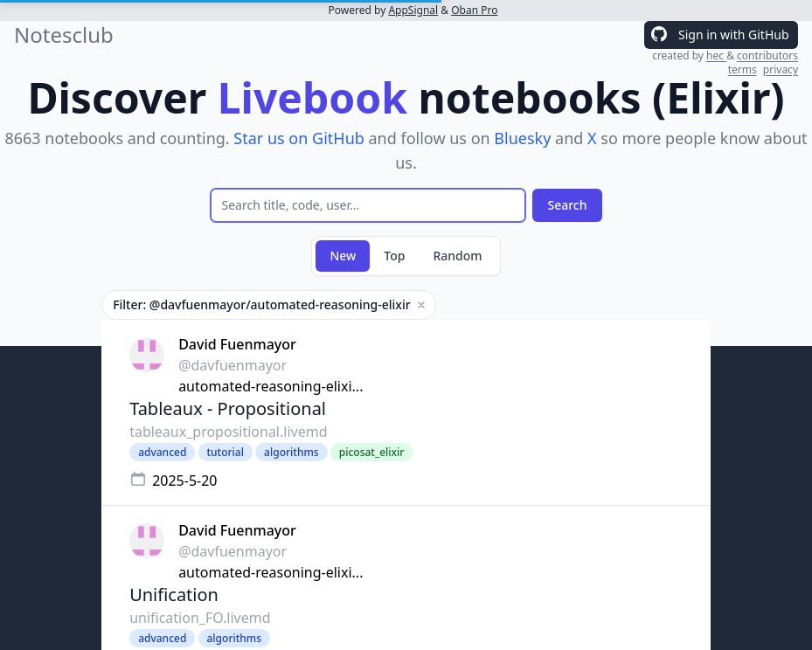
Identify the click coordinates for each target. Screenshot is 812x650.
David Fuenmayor (237, 344)
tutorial (226, 452)
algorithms (291, 452)
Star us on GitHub (299, 138)
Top (394, 256)
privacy (781, 69)
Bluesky (522, 138)
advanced (162, 452)
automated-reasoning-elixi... (271, 386)
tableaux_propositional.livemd (228, 432)
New (343, 256)
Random (457, 256)
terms (743, 69)
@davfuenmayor (232, 365)
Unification (174, 595)
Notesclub (64, 35)
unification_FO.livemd (200, 618)
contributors (767, 55)
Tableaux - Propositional (228, 408)
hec (716, 55)
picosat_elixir (372, 452)
